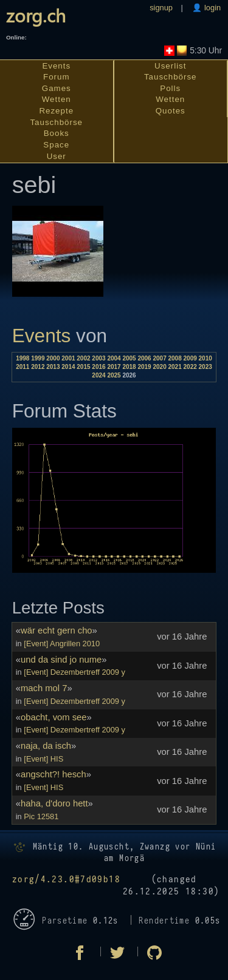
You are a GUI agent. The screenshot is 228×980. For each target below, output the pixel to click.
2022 (190, 367)
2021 (175, 367)
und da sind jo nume (61, 660)
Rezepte (56, 111)
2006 (144, 358)
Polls (170, 88)
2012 (38, 367)
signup (161, 8)
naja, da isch (46, 746)
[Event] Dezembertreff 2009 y (74, 672)
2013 (53, 367)
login (211, 8)
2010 (206, 358)
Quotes (171, 111)
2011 (22, 367)
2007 (159, 358)
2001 (68, 358)
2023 (206, 367)
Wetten (57, 99)
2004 (114, 358)
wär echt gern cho (57, 630)
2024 (98, 375)
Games (57, 88)
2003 (98, 358)
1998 (22, 358)
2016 (98, 367)
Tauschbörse (56, 122)
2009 (190, 358)
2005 (129, 358)
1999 (38, 358)
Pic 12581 (41, 816)
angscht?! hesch (54, 774)
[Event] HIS (43, 759)
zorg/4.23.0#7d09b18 (66, 880)
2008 (175, 358)
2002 (83, 358)
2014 (68, 367)
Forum (57, 77)
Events (56, 66)
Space (56, 145)
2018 (129, 367)
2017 (114, 367)
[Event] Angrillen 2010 (62, 644)
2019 (144, 367)
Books (57, 133)
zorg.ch (36, 15)
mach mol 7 (44, 688)
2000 (53, 358)
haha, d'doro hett (54, 803)
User (57, 156)
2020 (159, 367)
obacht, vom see (54, 717)
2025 (114, 375)
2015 (83, 367)
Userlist (170, 66)
